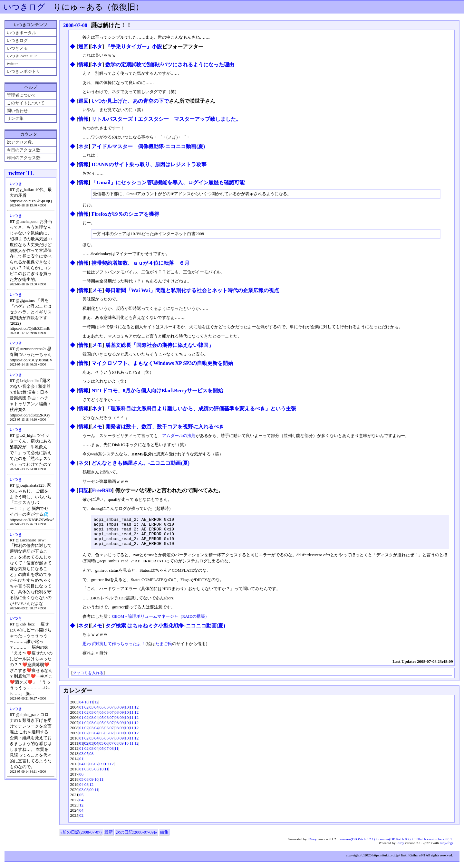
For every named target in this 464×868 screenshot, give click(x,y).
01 (81, 713)
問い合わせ (17, 111)
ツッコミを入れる (88, 679)
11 (91, 708)
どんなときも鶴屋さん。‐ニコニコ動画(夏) (140, 463)
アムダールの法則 (179, 436)
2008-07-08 (75, 25)
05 (101, 713)
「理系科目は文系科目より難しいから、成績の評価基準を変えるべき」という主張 (201, 409)
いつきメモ (17, 48)
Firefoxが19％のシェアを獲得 (125, 214)
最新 (109, 838)
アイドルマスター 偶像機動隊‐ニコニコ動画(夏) (148, 146)
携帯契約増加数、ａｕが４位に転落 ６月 (140, 263)
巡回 (83, 47)
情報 (83, 65)
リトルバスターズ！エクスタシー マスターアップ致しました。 (166, 119)
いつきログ (24, 7)
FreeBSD (102, 490)
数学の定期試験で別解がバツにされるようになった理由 (170, 65)
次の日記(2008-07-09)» (137, 838)
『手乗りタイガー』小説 (134, 47)
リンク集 (15, 118)
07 (112, 713)
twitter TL (21, 173)
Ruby (400, 849)
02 (87, 713)
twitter (12, 64)
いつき (16, 184)
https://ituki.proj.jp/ (386, 861)
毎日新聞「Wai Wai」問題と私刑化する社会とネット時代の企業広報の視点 (192, 290)
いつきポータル (21, 33)
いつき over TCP (22, 56)
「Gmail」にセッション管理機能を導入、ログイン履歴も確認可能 (168, 182)
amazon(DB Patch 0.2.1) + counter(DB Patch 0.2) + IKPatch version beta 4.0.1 (396, 845)
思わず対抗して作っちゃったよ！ (114, 649)
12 (96, 708)
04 (81, 708)
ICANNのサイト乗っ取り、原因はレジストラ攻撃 (149, 164)
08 (116, 713)
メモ (97, 290)
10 (87, 708)
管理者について (21, 95)
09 (122, 713)
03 (91, 713)
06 (106, 713)
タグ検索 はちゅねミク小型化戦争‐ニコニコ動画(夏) (165, 631)
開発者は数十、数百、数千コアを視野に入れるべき (165, 427)
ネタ (97, 47)
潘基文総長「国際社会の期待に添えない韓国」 (159, 345)
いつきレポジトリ (24, 71)
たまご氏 (164, 649)
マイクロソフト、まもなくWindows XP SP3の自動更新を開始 (162, 363)
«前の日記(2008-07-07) (81, 838)
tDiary (312, 845)
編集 (164, 838)
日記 (83, 490)
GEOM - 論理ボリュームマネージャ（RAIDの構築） (160, 622)
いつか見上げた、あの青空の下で (130, 101)
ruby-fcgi (446, 849)
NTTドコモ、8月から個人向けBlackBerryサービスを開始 (157, 391)
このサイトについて (26, 103)
